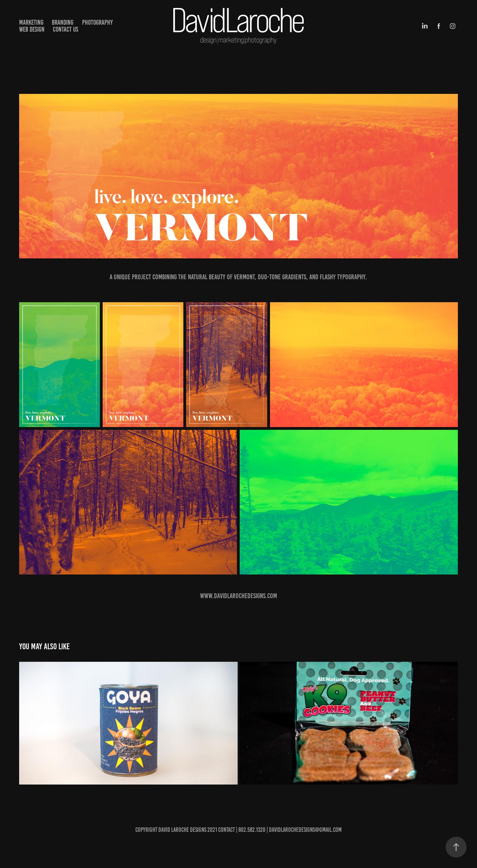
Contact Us (66, 29)
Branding (63, 22)
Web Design (32, 29)
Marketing (31, 22)
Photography (97, 22)
